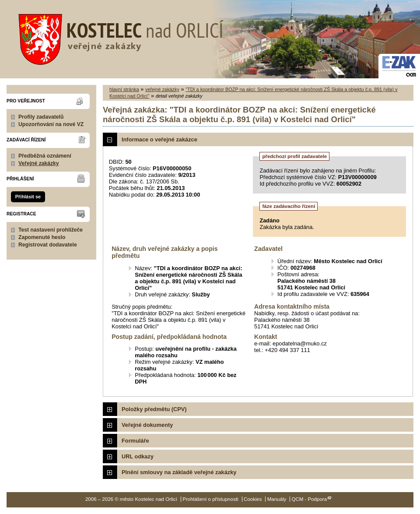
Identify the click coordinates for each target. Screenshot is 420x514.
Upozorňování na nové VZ (51, 124)
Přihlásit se (28, 197)
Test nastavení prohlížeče (51, 230)
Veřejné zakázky (39, 163)
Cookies (253, 499)
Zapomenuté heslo (42, 237)
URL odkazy (138, 456)
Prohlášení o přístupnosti (210, 499)
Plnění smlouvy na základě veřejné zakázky (179, 472)
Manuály (277, 499)
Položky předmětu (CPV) (154, 409)
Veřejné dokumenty (147, 425)
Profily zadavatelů (41, 117)
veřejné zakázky (162, 89)
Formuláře (135, 441)
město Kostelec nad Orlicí (118, 37)
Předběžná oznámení (45, 156)
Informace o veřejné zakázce (159, 139)
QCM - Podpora (309, 499)
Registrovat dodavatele (48, 245)
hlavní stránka (124, 89)
